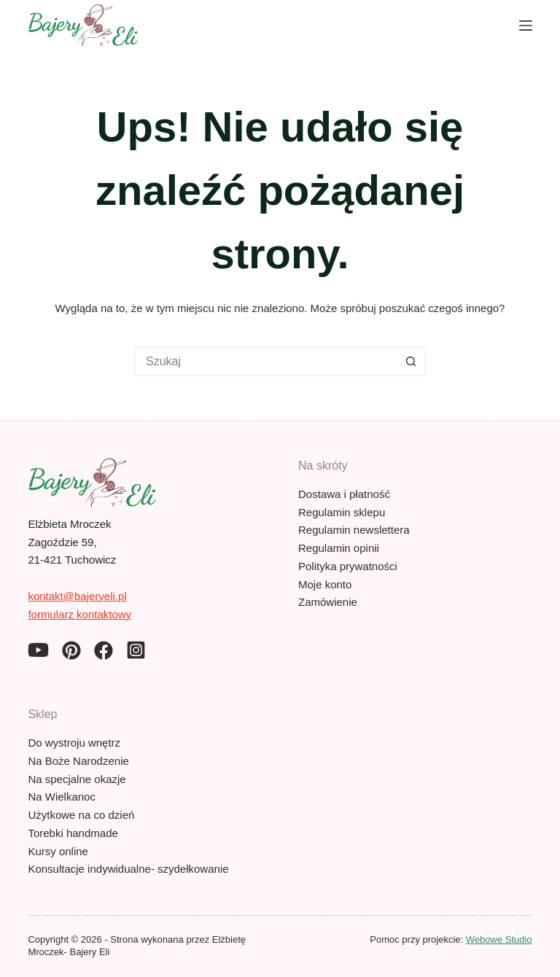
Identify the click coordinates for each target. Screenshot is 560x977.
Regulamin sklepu (342, 512)
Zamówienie (328, 602)
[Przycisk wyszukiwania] (411, 362)
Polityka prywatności (348, 566)
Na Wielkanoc (62, 797)
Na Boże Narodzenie (78, 761)
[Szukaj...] (265, 362)
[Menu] (526, 26)
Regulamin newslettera (354, 530)
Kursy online (58, 851)
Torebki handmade (73, 833)
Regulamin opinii (339, 548)
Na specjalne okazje (77, 779)
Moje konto (325, 584)
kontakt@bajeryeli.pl (77, 596)
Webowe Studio (499, 939)
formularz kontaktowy (79, 614)
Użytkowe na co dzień (81, 815)
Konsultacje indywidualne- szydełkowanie (128, 869)
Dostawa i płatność (344, 494)
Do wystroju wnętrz (74, 743)
